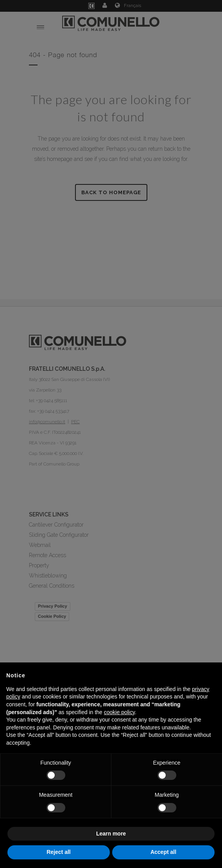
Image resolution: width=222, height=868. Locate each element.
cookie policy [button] (119, 712)
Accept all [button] (163, 852)
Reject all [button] (58, 852)
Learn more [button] (111, 834)
